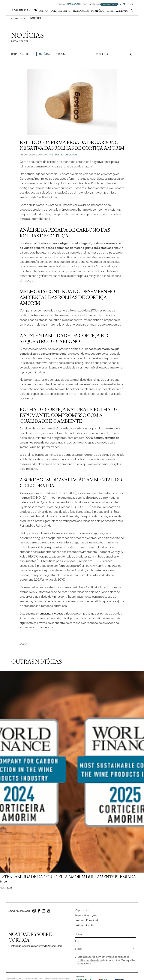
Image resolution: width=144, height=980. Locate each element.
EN (120, 4)
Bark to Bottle (21, 56)
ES (128, 4)
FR (132, 4)
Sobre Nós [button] (95, 4)
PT (124, 4)
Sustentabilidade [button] (117, 11)
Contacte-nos (109, 4)
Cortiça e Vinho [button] (61, 11)
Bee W (62, 4)
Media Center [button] (74, 4)
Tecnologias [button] (81, 11)
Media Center (19, 18)
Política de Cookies (85, 928)
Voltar (24, 646)
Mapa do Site (82, 913)
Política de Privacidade (87, 923)
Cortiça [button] (43, 11)
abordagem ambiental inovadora (47, 615)
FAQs (85, 4)
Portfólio (98, 11)
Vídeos (60, 56)
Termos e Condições (86, 918)
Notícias (45, 56)
